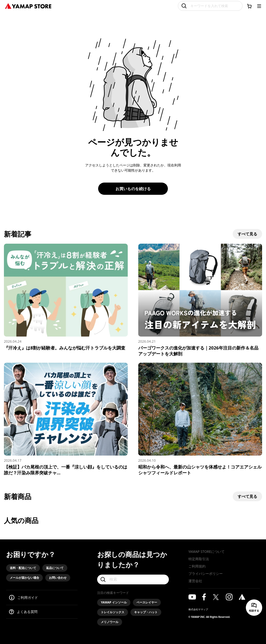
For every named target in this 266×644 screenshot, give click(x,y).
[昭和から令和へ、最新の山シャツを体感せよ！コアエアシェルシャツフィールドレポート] (200, 419)
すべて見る (247, 234)
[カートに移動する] (249, 6)
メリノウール (110, 622)
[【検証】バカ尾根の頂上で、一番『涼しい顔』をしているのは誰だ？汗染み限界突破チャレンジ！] (66, 419)
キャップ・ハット (146, 612)
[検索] (133, 579)
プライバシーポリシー (206, 573)
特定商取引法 (199, 559)
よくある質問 (27, 612)
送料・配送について (23, 568)
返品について (55, 568)
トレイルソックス (113, 612)
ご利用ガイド (28, 597)
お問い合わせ (58, 578)
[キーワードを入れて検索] (210, 6)
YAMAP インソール (114, 602)
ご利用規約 (197, 566)
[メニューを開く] (259, 6)
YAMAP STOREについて (207, 551)
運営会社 (195, 581)
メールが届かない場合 (24, 578)
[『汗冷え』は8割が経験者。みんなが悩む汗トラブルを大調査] (66, 297)
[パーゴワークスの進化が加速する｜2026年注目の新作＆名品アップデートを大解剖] (200, 300)
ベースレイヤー (147, 602)
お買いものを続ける (133, 189)
